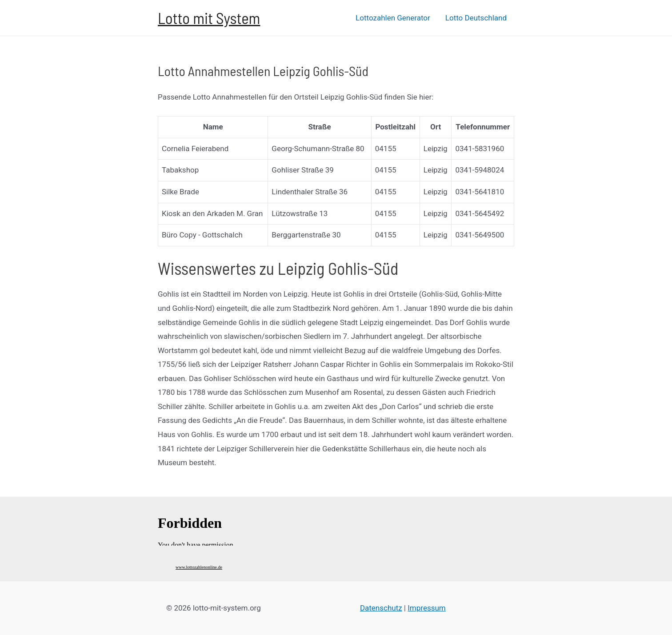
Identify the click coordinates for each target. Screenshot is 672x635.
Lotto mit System (209, 18)
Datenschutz (381, 608)
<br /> (198, 526)
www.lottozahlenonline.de (199, 567)
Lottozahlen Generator (393, 18)
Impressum (427, 608)
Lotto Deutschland (476, 18)
